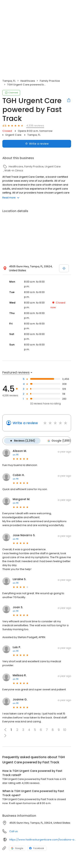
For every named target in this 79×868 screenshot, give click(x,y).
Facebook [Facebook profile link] (37, 848)
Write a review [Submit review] (37, 144)
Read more (11, 198)
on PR (16, 454)
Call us (14, 831)
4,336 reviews (35, 126)
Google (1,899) (58, 441)
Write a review (25, 423)
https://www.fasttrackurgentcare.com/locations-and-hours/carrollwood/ (43, 839)
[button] (5, 735)
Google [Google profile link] (17, 848)
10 (65, 730)
